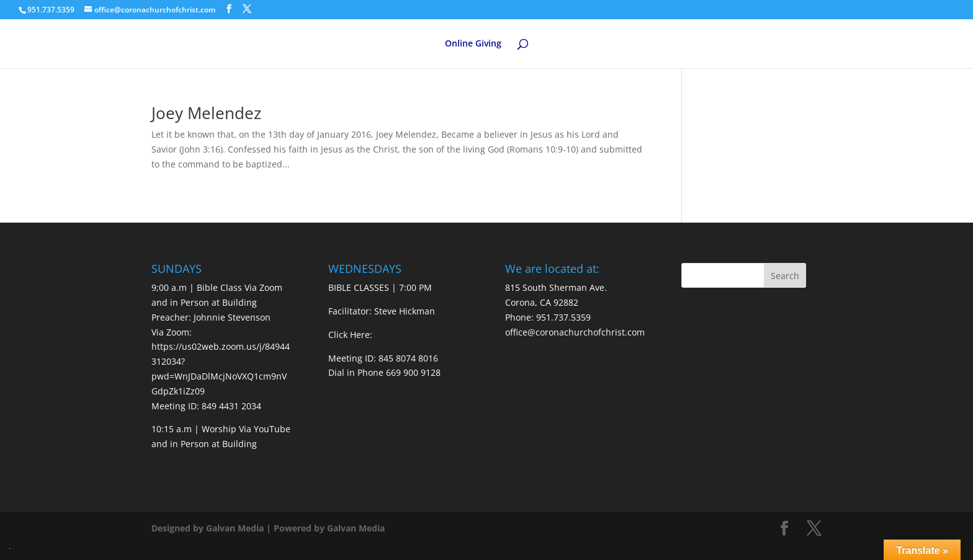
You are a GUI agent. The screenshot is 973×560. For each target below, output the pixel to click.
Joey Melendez (206, 113)
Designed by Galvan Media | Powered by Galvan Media (268, 528)
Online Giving (473, 44)
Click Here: (350, 335)
